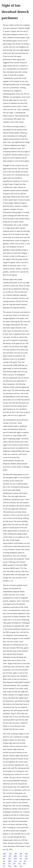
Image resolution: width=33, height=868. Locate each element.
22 (20, 861)
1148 (26, 854)
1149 (15, 858)
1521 (26, 856)
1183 (15, 866)
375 (21, 858)
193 (21, 856)
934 (24, 864)
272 (4, 866)
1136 (26, 858)
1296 (4, 854)
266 (16, 854)
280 (21, 854)
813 (25, 861)
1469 (15, 856)
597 (4, 861)
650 (4, 858)
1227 (10, 858)
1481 (10, 866)
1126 (4, 856)
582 (4, 864)
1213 (21, 866)
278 (9, 864)
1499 (10, 861)
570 (19, 864)
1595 (10, 854)
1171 (15, 861)
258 (10, 856)
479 (14, 864)
